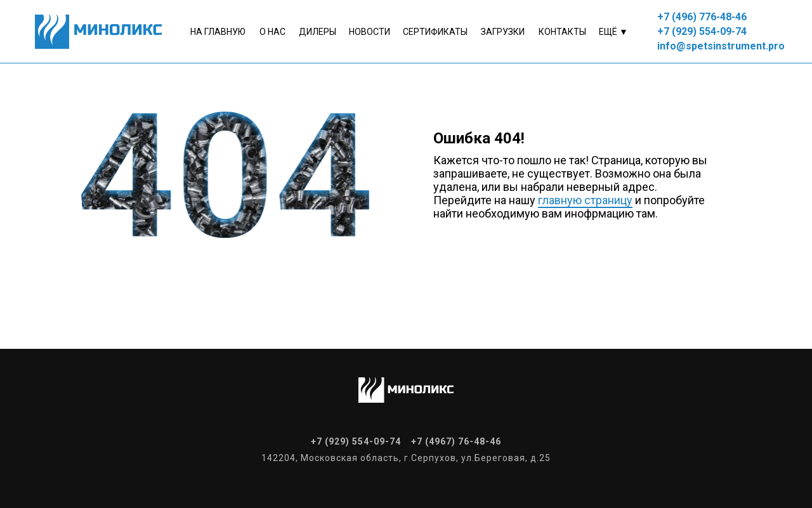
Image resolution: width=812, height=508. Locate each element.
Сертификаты (435, 32)
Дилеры (318, 32)
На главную (218, 32)
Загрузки (503, 32)
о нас (272, 32)
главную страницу (585, 200)
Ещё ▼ (613, 32)
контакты (562, 32)
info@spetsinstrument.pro (721, 46)
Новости (370, 32)
